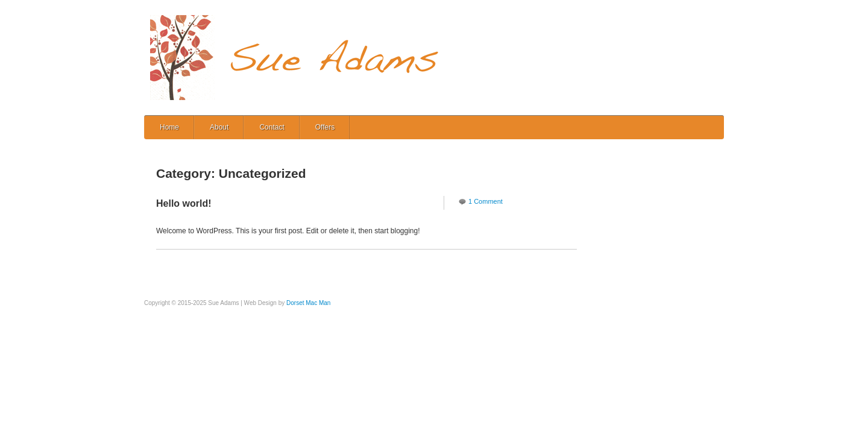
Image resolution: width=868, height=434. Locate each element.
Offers (325, 127)
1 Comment (486, 201)
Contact (272, 127)
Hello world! (184, 203)
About (219, 127)
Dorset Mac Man (308, 303)
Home (169, 127)
